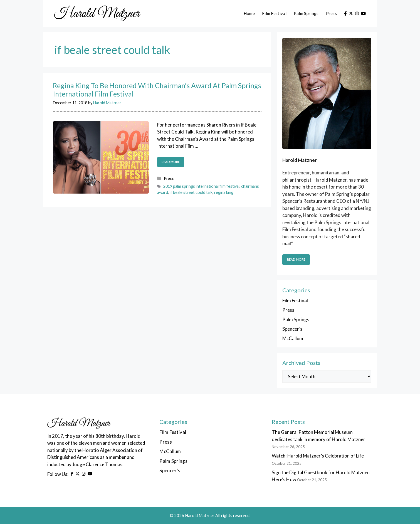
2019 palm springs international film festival (201, 186)
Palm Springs (306, 13)
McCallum (293, 338)
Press (332, 13)
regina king (224, 192)
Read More (296, 259)
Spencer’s (292, 329)
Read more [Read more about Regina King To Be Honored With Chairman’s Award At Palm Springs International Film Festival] (171, 162)
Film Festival (274, 13)
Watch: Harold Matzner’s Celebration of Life (318, 456)
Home (249, 13)
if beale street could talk (191, 192)
